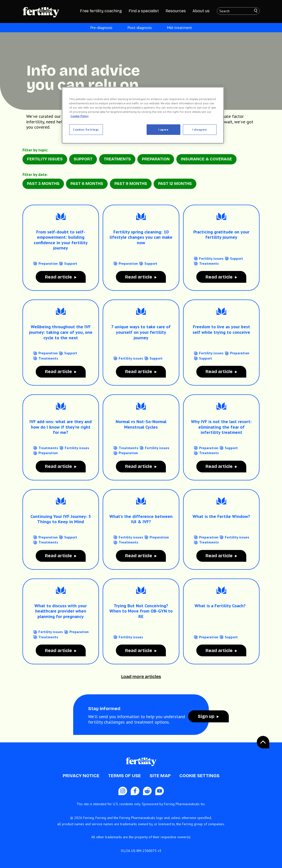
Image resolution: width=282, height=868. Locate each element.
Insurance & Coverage (206, 159)
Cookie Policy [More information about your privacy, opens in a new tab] (79, 116)
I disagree (200, 129)
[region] (143, 115)
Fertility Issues (45, 159)
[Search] (258, 11)
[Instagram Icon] (123, 791)
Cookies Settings (86, 129)
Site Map (160, 776)
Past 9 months (131, 184)
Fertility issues (211, 258)
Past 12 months (175, 184)
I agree (163, 129)
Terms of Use (125, 776)
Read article (58, 277)
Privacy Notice (81, 776)
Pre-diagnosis (101, 28)
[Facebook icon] (135, 791)
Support (83, 159)
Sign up (206, 716)
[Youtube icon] (159, 791)
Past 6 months (87, 184)
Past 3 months (43, 184)
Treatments (117, 159)
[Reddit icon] (147, 791)
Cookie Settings (199, 776)
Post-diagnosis (140, 28)
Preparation (156, 159)
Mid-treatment (179, 28)
